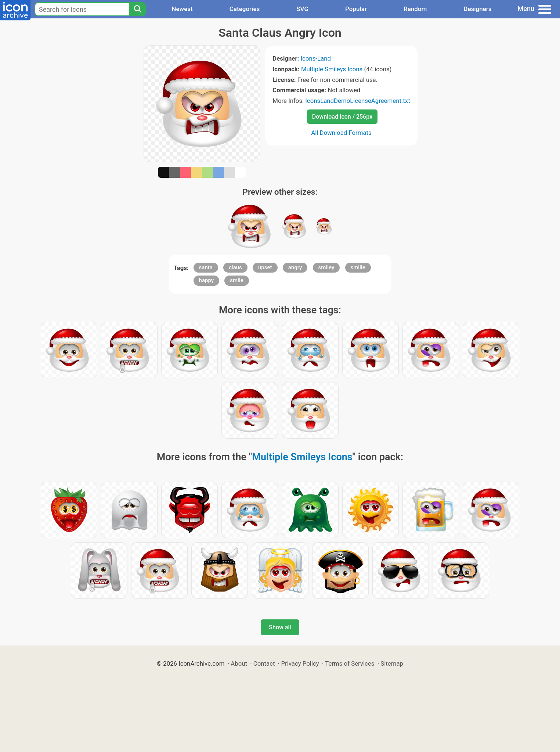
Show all (280, 627)
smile (236, 280)
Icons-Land (315, 58)
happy (207, 280)
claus (235, 267)
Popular (356, 9)
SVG (302, 9)
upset (265, 267)
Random (415, 9)
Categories (245, 9)
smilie (358, 267)
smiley (326, 267)
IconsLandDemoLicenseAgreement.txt (357, 101)
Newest (182, 9)
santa (206, 267)
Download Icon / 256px (342, 117)
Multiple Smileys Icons (332, 69)
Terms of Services (350, 663)
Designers (477, 9)
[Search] (137, 9)
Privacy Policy (300, 663)
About (239, 663)
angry (295, 267)
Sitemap (392, 663)
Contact (264, 663)
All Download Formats (341, 133)
